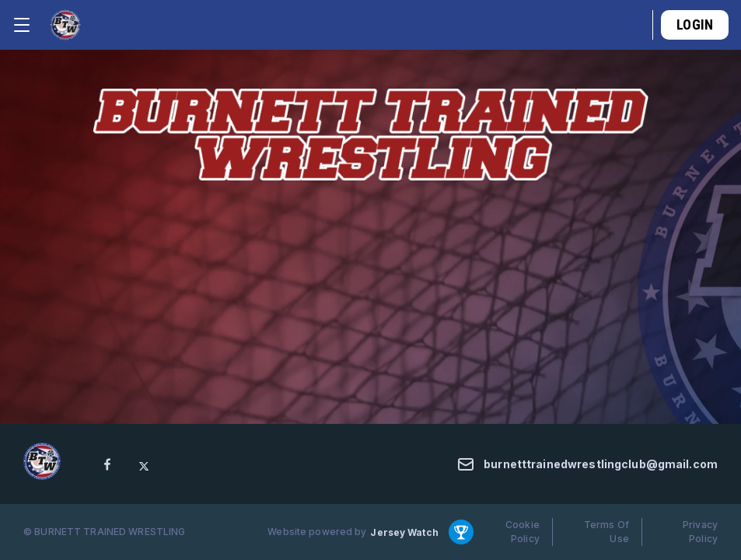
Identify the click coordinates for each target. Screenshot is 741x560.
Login (695, 24)
